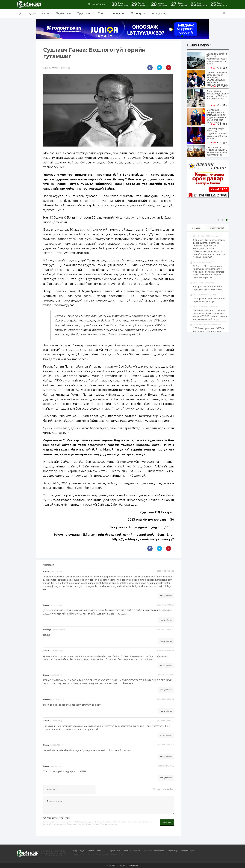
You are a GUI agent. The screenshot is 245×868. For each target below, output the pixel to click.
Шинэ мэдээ (198, 45)
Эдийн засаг (64, 13)
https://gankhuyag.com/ (147, 527)
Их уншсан (196, 228)
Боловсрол (118, 13)
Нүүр (20, 13)
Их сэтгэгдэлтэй (217, 228)
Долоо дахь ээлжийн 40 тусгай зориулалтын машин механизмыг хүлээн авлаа (217, 59)
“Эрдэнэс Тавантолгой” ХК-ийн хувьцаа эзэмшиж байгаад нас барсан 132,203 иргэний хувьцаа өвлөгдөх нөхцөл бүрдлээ (210, 315)
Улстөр (46, 13)
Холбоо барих (117, 854)
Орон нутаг (138, 13)
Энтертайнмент (188, 851)
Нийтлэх (167, 822)
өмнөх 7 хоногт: (99, 4)
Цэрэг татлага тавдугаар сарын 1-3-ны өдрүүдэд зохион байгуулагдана (217, 151)
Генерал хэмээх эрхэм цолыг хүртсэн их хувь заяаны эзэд (208, 288)
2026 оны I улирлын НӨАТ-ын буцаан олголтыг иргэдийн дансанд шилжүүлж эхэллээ (209, 331)
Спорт (102, 13)
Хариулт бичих (166, 596)
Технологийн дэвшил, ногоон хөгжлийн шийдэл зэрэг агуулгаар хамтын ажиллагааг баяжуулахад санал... (218, 79)
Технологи (147, 851)
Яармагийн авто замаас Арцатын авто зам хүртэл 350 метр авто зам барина (218, 95)
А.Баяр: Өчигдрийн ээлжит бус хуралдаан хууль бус (209, 300)
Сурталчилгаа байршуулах (98, 854)
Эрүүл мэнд (85, 13)
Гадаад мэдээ (160, 13)
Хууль (32, 13)
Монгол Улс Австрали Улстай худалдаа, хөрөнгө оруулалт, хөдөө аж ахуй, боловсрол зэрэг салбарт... (216, 116)
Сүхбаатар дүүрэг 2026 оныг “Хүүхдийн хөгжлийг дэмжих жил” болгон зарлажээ (217, 134)
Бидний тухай (79, 854)
